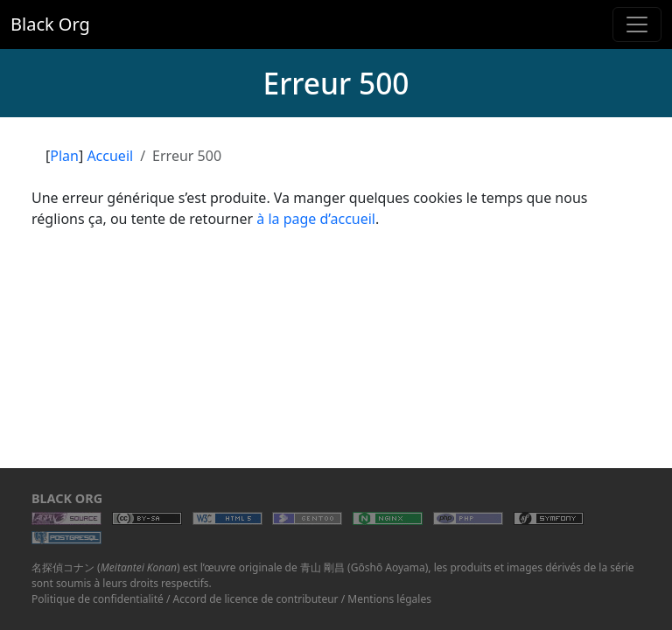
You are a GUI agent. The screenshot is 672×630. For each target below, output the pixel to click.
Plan (64, 156)
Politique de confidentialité (98, 599)
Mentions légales (389, 599)
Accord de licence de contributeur (256, 599)
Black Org (50, 24)
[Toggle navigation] (637, 24)
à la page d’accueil (316, 219)
